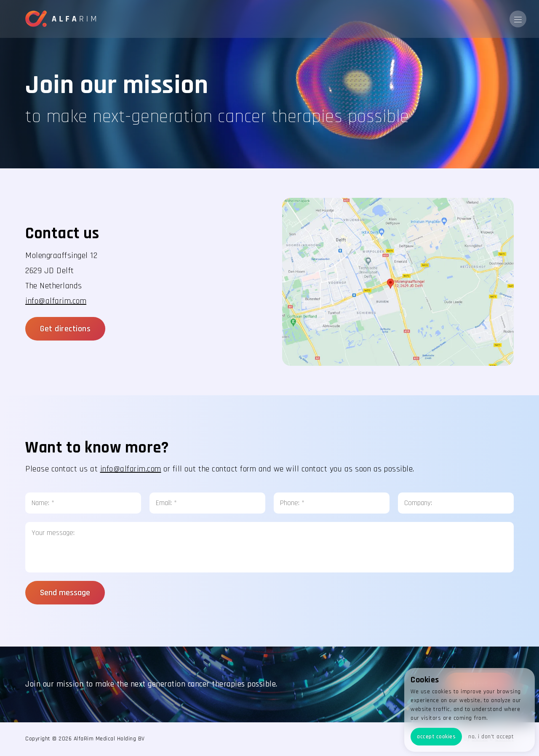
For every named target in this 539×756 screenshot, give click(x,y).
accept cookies (436, 737)
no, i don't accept (491, 737)
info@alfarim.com (56, 301)
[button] (518, 19)
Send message (65, 593)
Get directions (65, 329)
